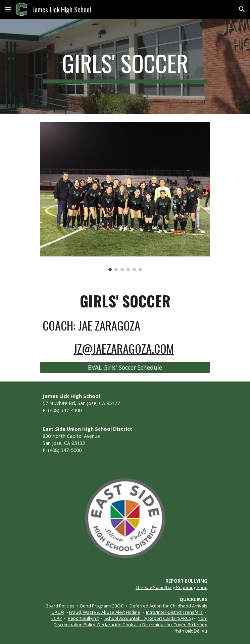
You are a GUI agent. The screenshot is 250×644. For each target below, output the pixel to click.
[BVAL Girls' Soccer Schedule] (125, 368)
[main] (125, 66)
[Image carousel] (125, 197)
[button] (8, 9)
